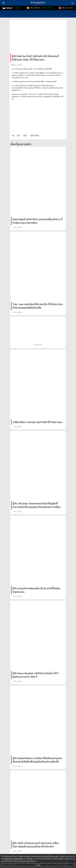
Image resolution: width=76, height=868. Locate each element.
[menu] (4, 3)
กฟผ (18, 135)
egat (25, 135)
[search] (72, 3)
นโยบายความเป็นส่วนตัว (14, 859)
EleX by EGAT (35, 135)
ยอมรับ (38, 865)
